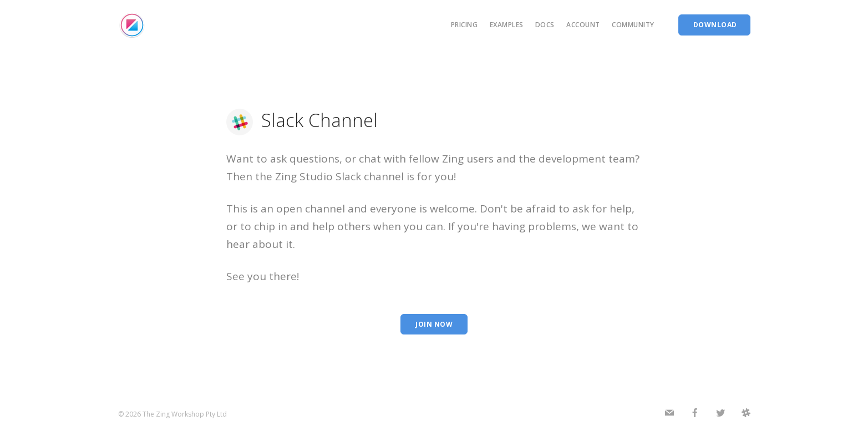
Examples (507, 25)
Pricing (465, 25)
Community (633, 25)
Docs (545, 25)
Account (583, 25)
